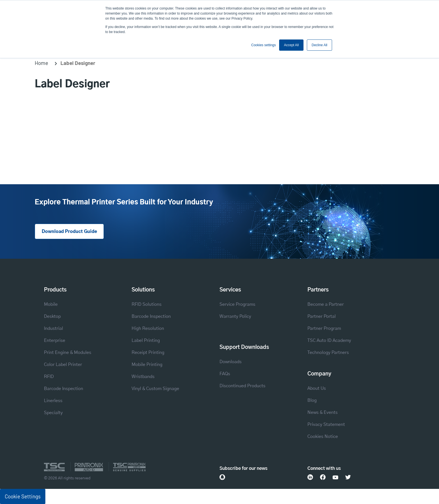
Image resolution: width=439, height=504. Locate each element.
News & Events (323, 412)
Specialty (53, 413)
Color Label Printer (63, 365)
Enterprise (55, 340)
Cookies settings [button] (263, 45)
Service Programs (237, 304)
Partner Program (324, 328)
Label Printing (146, 340)
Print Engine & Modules (68, 353)
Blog (312, 400)
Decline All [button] (319, 45)
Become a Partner (326, 304)
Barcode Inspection (64, 389)
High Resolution (148, 328)
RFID (49, 377)
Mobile (51, 304)
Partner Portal (322, 316)
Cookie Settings (23, 496)
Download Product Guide (69, 232)
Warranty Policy (235, 316)
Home (41, 63)
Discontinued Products (242, 386)
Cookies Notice (323, 437)
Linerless (53, 401)
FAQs (225, 374)
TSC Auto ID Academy (329, 340)
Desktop (52, 316)
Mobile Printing (147, 365)
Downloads (231, 362)
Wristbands (143, 377)
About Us (317, 388)
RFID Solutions (147, 304)
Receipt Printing (148, 353)
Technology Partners (328, 353)
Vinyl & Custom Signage (155, 389)
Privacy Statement (326, 424)
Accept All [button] (291, 45)
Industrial (53, 328)
